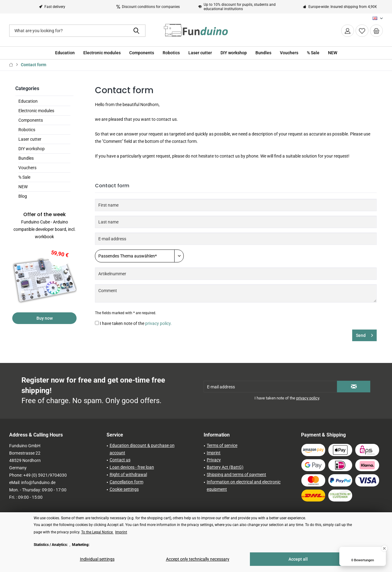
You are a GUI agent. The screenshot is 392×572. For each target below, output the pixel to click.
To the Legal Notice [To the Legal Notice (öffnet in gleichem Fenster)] (97, 532)
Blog (23, 196)
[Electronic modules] (102, 53)
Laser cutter (30, 139)
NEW (23, 187)
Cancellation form (126, 482)
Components (31, 120)
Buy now (45, 318)
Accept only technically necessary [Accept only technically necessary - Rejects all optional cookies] (198, 559)
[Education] (65, 53)
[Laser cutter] (200, 53)
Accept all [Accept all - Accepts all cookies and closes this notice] (298, 559)
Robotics (27, 130)
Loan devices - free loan (132, 467)
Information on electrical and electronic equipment (244, 486)
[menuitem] (376, 31)
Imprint (214, 453)
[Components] (142, 53)
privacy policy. (158, 323)
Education (28, 101)
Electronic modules (36, 111)
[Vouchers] (289, 53)
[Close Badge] (384, 548)
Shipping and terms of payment (236, 475)
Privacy (214, 460)
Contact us (120, 460)
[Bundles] (263, 53)
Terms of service (222, 445)
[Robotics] (171, 53)
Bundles (26, 158)
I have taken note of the (136, 323)
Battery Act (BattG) (225, 467)
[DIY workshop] (234, 53)
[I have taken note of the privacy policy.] (97, 323)
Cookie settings (124, 489)
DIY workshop (32, 149)
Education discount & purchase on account (142, 449)
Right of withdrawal (128, 475)
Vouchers (27, 168)
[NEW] (333, 53)
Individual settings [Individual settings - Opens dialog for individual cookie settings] (97, 559)
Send (364, 334)
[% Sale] (313, 53)
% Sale (24, 177)
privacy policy (308, 398)
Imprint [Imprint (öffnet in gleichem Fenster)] (121, 532)
